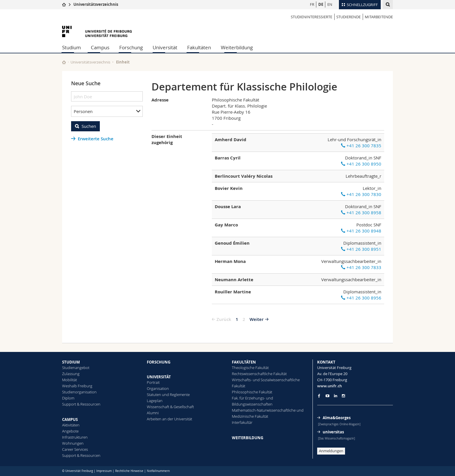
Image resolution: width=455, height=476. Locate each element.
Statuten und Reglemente (168, 395)
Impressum (104, 471)
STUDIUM (71, 362)
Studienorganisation (79, 392)
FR (312, 4)
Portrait (153, 382)
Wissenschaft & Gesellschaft (170, 407)
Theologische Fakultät (250, 368)
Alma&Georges (337, 418)
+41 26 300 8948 (361, 231)
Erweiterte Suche (96, 139)
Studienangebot (76, 368)
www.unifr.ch (329, 386)
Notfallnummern (158, 471)
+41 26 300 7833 (361, 267)
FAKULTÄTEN (244, 362)
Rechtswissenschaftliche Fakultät (259, 374)
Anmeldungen (331, 451)
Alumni (153, 413)
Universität (165, 47)
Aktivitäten (71, 425)
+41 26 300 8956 (361, 298)
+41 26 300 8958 (361, 212)
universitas (333, 432)
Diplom (68, 398)
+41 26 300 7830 (361, 194)
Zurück (224, 319)
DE (321, 4)
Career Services (75, 449)
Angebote (70, 431)
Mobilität (69, 380)
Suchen (89, 126)
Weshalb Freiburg (77, 386)
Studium (72, 47)
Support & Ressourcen (81, 404)
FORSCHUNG (159, 362)
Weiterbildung (237, 47)
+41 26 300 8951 (361, 249)
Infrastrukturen (75, 437)
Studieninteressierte (312, 17)
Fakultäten (199, 47)
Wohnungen (73, 443)
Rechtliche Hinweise (129, 471)
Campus (100, 47)
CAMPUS (70, 419)
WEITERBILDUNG (248, 438)
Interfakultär (242, 422)
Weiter (257, 319)
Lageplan (155, 401)
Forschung (131, 47)
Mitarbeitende (379, 17)
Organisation (158, 388)
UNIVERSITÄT (159, 377)
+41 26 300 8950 (361, 164)
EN (330, 4)
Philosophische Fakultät (252, 392)
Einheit (123, 62)
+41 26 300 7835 (361, 146)
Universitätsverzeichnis (96, 4)
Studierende (349, 17)
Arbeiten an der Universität (169, 419)
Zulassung (71, 374)
